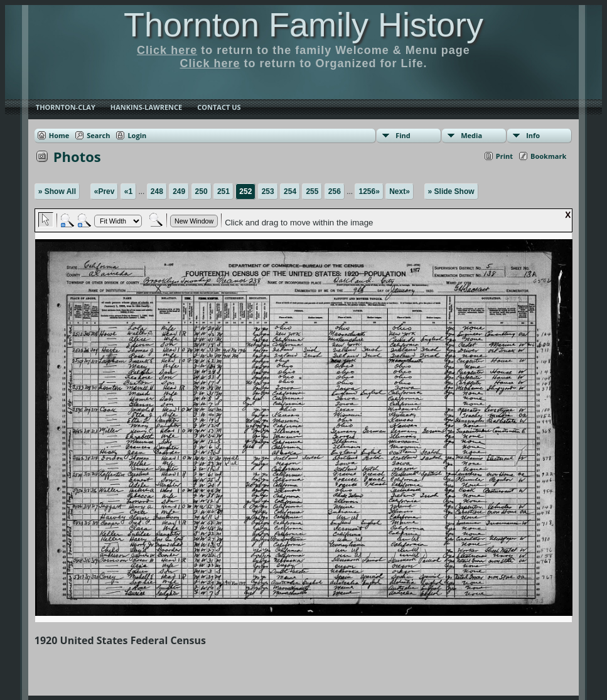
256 (335, 191)
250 (201, 191)
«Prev (105, 191)
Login (137, 135)
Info (533, 135)
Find (403, 135)
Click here (167, 50)
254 (290, 191)
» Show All (57, 191)
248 (157, 191)
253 (268, 191)
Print (504, 156)
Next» (400, 191)
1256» (369, 191)
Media (471, 135)
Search (98, 135)
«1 (128, 191)
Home (59, 135)
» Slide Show (451, 191)
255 (312, 191)
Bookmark (548, 156)
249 (179, 191)
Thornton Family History (303, 24)
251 (223, 191)
